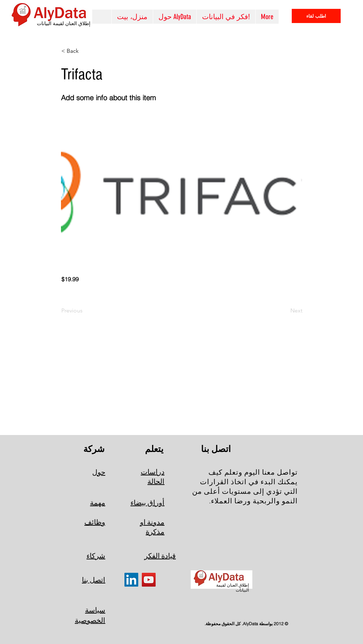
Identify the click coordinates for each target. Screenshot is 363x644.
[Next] (285, 311)
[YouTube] (149, 580)
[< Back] (85, 51)
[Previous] (85, 311)
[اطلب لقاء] (316, 16)
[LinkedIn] (131, 580)
